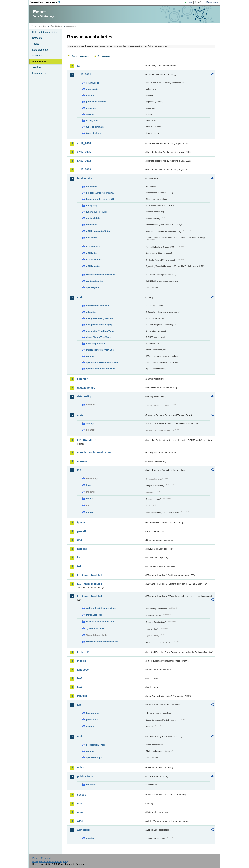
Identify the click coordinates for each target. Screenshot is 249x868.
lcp (79, 705)
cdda (80, 298)
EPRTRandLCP (87, 440)
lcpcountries (93, 713)
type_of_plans (93, 133)
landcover (83, 670)
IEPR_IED (83, 652)
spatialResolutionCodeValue (101, 369)
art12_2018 (84, 143)
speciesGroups (94, 757)
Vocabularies (40, 62)
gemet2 (82, 531)
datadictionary (86, 388)
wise (80, 821)
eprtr (80, 415)
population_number (96, 102)
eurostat (82, 461)
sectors (90, 726)
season (90, 114)
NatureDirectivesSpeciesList (101, 275)
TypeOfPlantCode (95, 628)
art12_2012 (84, 75)
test (79, 803)
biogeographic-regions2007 (100, 193)
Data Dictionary (57, 26)
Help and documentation (45, 32)
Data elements (40, 50)
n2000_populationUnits (98, 231)
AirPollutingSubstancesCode (101, 608)
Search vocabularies (81, 56)
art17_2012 (84, 161)
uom (80, 812)
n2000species (93, 266)
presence (91, 108)
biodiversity (85, 178)
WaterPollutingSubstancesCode (102, 642)
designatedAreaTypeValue (99, 318)
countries (91, 784)
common (83, 379)
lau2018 (82, 696)
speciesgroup (93, 287)
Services (37, 67)
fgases (81, 523)
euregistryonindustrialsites (94, 453)
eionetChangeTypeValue (99, 337)
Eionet (45, 26)
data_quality (93, 89)
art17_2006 (84, 152)
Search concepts (105, 56)
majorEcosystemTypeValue (100, 350)
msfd (80, 737)
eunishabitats (93, 218)
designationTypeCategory (99, 325)
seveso (82, 795)
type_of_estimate (95, 127)
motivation (92, 225)
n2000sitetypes (94, 259)
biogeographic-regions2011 (100, 199)
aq (79, 66)
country (90, 838)
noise (81, 767)
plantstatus (92, 719)
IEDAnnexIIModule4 (90, 596)
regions (90, 356)
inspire (81, 661)
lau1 (80, 678)
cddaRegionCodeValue (98, 306)
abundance (92, 187)
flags (89, 485)
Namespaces (39, 73)
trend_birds (92, 120)
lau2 (80, 687)
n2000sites (92, 253)
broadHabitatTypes (96, 745)
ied (79, 566)
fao (79, 470)
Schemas (37, 56)
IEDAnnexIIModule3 (90, 584)
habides (82, 549)
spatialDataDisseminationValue (102, 362)
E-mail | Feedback (42, 858)
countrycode (93, 83)
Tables (36, 44)
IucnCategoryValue (96, 343)
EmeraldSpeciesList (96, 212)
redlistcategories (95, 281)
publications (85, 776)
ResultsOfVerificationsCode (100, 621)
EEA (46, 2)
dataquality (92, 205)
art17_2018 (84, 169)
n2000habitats (93, 246)
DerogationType (94, 615)
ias (79, 557)
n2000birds (92, 238)
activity (90, 423)
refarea (90, 499)
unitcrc (90, 512)
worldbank (84, 830)
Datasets (37, 38)
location (90, 95)
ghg (80, 540)
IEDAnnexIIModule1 (90, 575)
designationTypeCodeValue (100, 331)
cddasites (91, 312)
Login (190, 2)
